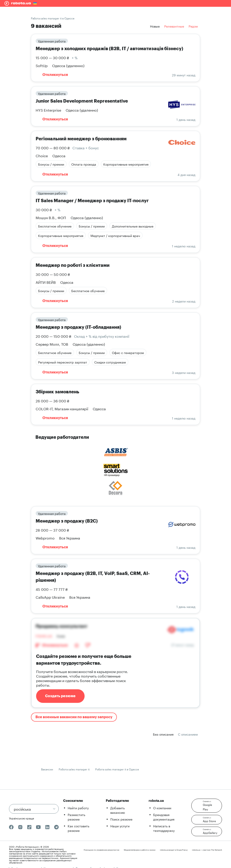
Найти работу (78, 808)
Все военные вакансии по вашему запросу (74, 717)
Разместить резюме (76, 817)
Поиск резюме (121, 819)
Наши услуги (120, 826)
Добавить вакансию (118, 810)
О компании (162, 808)
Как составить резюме (79, 828)
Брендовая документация (164, 817)
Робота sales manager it (74, 769)
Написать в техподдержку (164, 828)
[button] (207, 806)
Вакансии (47, 769)
